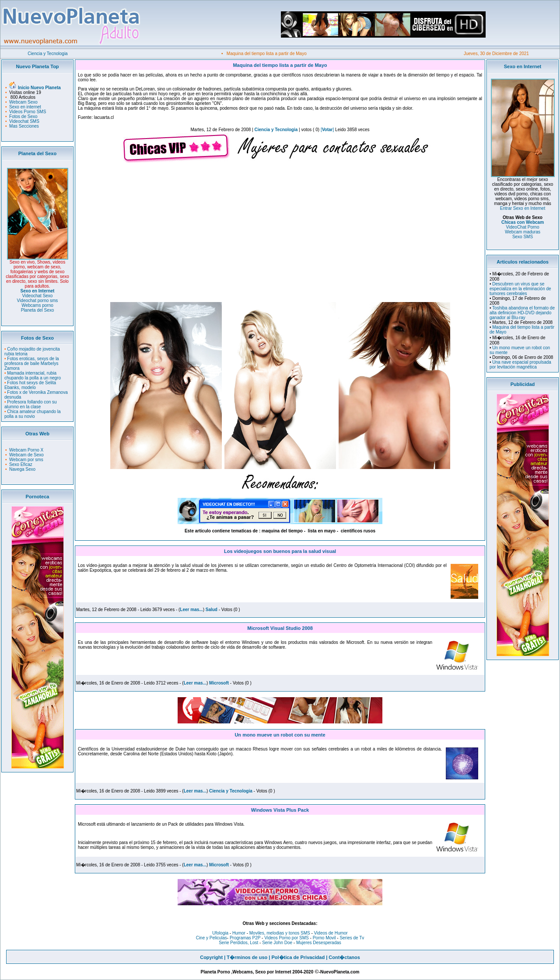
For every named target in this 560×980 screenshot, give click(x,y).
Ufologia (220, 933)
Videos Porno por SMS (287, 938)
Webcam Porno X (26, 450)
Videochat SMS (24, 121)
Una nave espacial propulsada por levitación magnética (520, 365)
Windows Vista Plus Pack (280, 810)
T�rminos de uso (247, 957)
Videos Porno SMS (28, 112)
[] (327, 130)
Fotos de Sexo (23, 116)
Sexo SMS (523, 237)
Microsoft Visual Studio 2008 (280, 628)
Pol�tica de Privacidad (298, 957)
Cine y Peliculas (212, 938)
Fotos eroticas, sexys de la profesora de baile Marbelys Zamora (32, 363)
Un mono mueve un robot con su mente (280, 735)
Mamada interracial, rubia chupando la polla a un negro (33, 375)
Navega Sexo (22, 469)
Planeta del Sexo (38, 310)
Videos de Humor (331, 933)
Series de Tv (352, 938)
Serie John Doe (277, 943)
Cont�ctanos (344, 957)
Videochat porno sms (38, 301)
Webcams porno (37, 305)
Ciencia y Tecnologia (48, 54)
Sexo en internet (25, 107)
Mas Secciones (24, 126)
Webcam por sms (26, 460)
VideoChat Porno (523, 227)
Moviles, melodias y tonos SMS (279, 933)
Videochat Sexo (38, 296)
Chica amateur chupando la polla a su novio (33, 414)
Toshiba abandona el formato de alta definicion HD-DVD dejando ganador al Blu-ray (522, 313)
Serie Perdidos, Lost (238, 943)
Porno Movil (324, 938)
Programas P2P (245, 938)
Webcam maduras (523, 232)
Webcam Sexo (23, 102)
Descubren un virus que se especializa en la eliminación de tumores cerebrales (520, 289)
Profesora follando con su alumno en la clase (31, 404)
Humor (239, 933)
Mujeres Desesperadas (319, 943)
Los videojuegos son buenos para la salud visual (280, 551)
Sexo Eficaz (21, 464)
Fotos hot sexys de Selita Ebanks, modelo (30, 385)
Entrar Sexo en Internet (523, 208)
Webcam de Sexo (26, 455)
